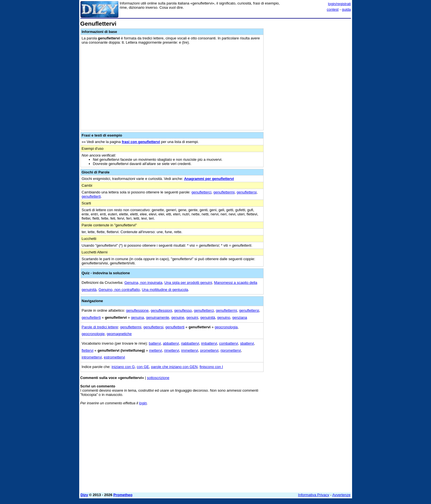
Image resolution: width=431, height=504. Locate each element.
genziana (240, 317)
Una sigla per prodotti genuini (188, 283)
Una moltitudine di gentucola (165, 290)
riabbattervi (190, 343)
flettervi (88, 350)
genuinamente (158, 317)
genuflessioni (162, 310)
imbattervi (209, 343)
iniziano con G (123, 367)
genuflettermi (224, 192)
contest (333, 9)
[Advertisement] (309, 105)
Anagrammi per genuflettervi (209, 179)
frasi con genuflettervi (141, 142)
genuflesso (183, 310)
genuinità (208, 317)
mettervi (156, 350)
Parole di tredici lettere (100, 327)
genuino (224, 317)
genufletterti (91, 196)
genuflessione (137, 310)
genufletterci (201, 192)
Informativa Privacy (314, 495)
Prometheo (123, 495)
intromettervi (92, 357)
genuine (178, 317)
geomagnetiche (119, 334)
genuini (192, 317)
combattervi (228, 343)
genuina (137, 317)
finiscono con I (211, 367)
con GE (143, 367)
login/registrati (340, 4)
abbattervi (171, 343)
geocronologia (226, 327)
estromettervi (114, 357)
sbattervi (247, 343)
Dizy (84, 495)
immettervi (190, 350)
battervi (155, 343)
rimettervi (172, 350)
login (143, 403)
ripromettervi (231, 350)
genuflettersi (247, 192)
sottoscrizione (158, 378)
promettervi (209, 350)
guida (346, 9)
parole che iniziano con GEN (174, 367)
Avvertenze (342, 495)
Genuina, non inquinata (143, 283)
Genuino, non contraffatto (119, 290)
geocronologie (93, 334)
